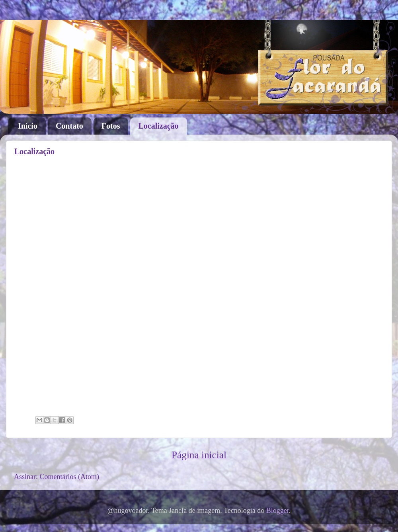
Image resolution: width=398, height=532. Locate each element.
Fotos (111, 126)
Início (28, 126)
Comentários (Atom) (69, 477)
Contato (69, 126)
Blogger (278, 510)
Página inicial (199, 455)
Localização (158, 126)
